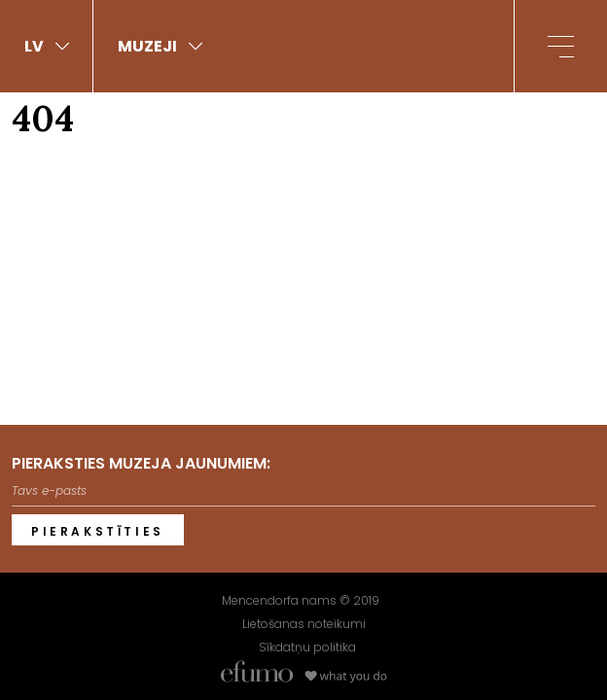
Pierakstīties (98, 531)
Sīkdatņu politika (307, 647)
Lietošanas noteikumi (304, 624)
